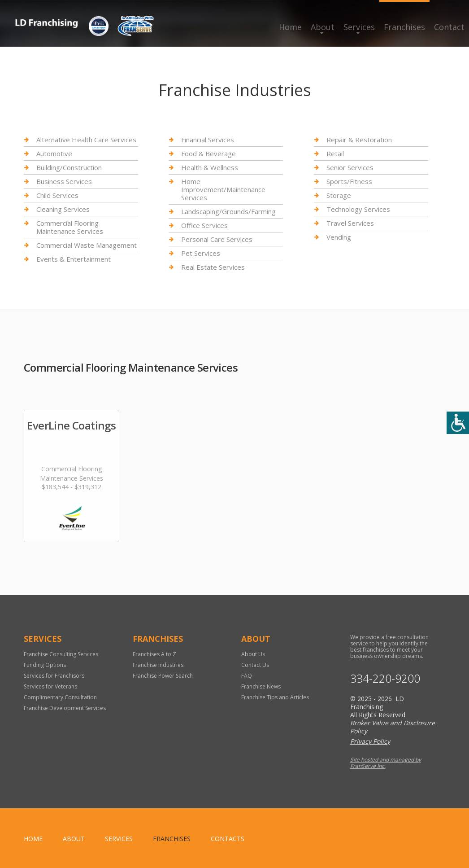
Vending (339, 237)
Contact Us (255, 665)
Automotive (54, 153)
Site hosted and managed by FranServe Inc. (386, 763)
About (323, 27)
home (33, 839)
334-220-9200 (385, 678)
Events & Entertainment (74, 259)
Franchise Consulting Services (61, 654)
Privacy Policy (370, 741)
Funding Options (45, 665)
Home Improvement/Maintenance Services (223, 189)
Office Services (204, 225)
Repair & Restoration (359, 140)
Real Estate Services (213, 267)
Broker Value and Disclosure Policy (393, 727)
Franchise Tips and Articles (275, 697)
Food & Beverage (208, 153)
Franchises (404, 27)
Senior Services (350, 167)
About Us (253, 654)
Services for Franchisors (54, 676)
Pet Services (201, 253)
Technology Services (358, 209)
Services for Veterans (50, 686)
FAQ (247, 676)
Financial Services (208, 140)
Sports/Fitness (349, 181)
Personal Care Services (217, 239)
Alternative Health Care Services (86, 140)
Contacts (228, 839)
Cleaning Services (63, 209)
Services (359, 27)
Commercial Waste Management (87, 245)
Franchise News (261, 686)
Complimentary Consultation (60, 697)
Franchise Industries (158, 665)
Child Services (57, 195)
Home (290, 27)
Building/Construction (69, 167)
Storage (339, 195)
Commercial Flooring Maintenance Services (70, 227)
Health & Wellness (210, 167)
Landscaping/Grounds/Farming (228, 211)
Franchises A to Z (154, 654)
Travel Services (350, 223)
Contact (449, 27)
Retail (335, 153)
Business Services (64, 181)
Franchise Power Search (163, 676)
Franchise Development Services (65, 708)
